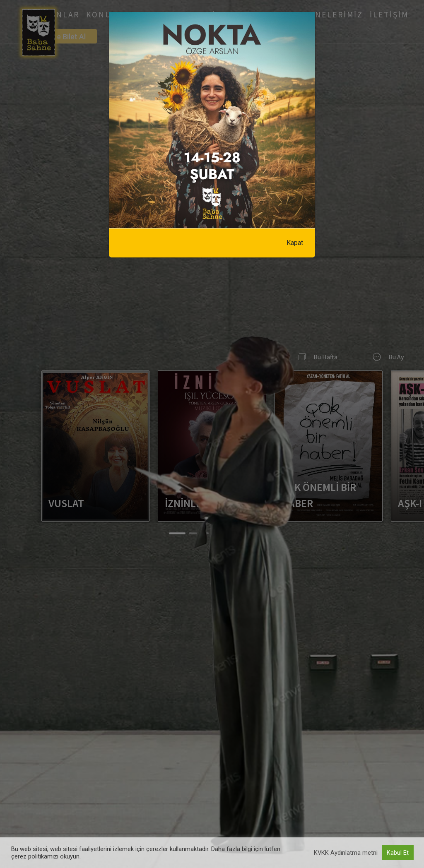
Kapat (295, 243)
